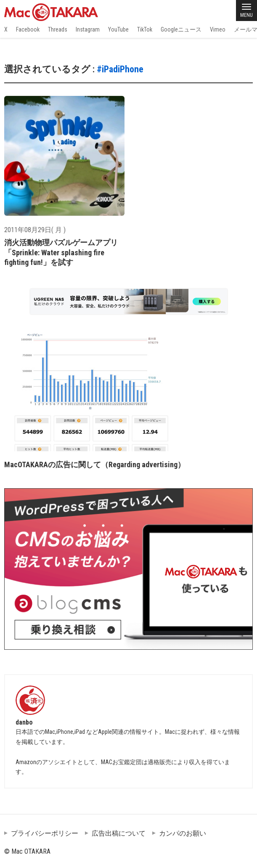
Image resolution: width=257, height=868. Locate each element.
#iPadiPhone (120, 69)
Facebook (28, 29)
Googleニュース (181, 29)
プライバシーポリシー (45, 833)
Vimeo (218, 29)
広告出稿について (119, 833)
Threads (58, 29)
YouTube (118, 29)
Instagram (88, 29)
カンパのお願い (183, 833)
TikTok (145, 29)
